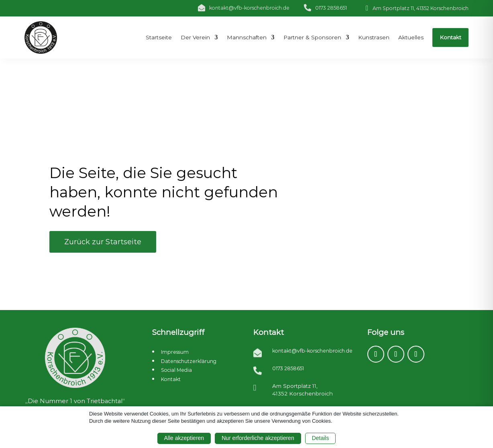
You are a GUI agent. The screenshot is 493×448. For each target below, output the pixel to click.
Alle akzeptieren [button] (184, 438)
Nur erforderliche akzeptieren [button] (258, 438)
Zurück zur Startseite (103, 242)
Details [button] (321, 438)
